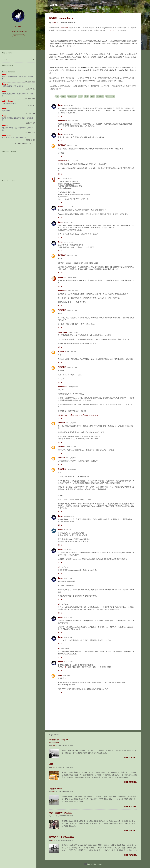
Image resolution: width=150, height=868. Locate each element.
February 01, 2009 (73, 387)
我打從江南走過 (56, 789)
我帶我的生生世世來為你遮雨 (62, 837)
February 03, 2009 (69, 516)
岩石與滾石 (62, 145)
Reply (60, 116)
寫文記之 (113, 30)
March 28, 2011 (66, 604)
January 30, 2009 (72, 255)
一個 (65, 667)
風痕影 (60, 529)
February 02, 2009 (72, 469)
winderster (72, 96)
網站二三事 (110, 96)
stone (63, 96)
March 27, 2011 (66, 567)
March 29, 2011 (68, 662)
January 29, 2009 (73, 161)
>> (34, 144)
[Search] (140, 5)
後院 (51, 764)
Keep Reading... (131, 758)
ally (57, 96)
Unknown (61, 423)
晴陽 (92, 96)
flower (60, 105)
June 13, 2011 (67, 675)
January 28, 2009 (69, 105)
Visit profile (18, 36)
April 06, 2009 (68, 549)
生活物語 (100, 96)
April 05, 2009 (67, 530)
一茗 (80, 96)
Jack (60, 178)
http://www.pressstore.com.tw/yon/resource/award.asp (78, 415)
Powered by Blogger (93, 864)
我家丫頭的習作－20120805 (61, 813)
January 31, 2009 (73, 291)
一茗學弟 (64, 28)
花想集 (54, 5)
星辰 (86, 96)
